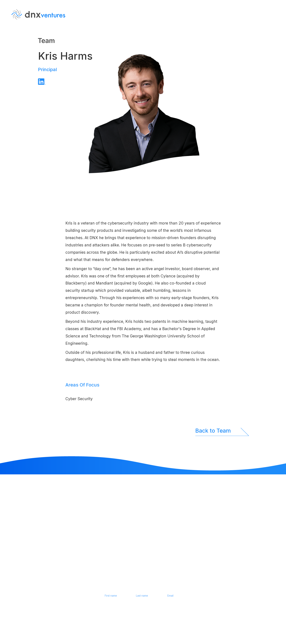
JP (274, 33)
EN (274, 25)
